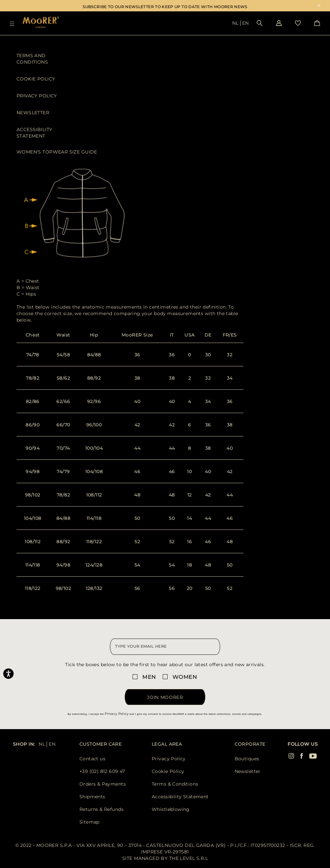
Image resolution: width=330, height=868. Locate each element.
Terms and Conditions (32, 59)
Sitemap (89, 822)
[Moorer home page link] (41, 23)
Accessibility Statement (34, 133)
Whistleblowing (171, 809)
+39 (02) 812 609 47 (102, 771)
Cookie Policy (36, 79)
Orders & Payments (103, 784)
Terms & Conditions (175, 784)
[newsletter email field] (165, 647)
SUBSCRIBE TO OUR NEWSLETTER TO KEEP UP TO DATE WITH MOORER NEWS (165, 7)
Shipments (92, 797)
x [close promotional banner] (319, 6)
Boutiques (247, 759)
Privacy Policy (37, 96)
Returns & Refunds (101, 809)
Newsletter (33, 113)
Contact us (92, 759)
